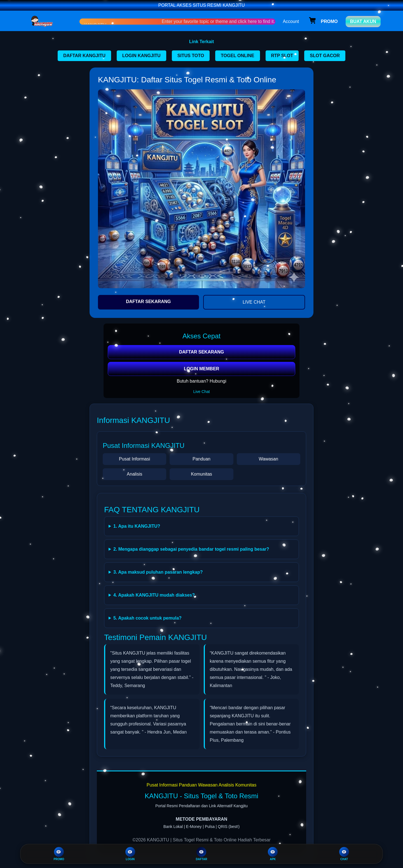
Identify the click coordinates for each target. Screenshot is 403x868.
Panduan (201, 459)
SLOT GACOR (325, 56)
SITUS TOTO (191, 56)
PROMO (59, 854)
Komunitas (201, 474)
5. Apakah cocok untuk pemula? (147, 618)
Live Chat (201, 392)
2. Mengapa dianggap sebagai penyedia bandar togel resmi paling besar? (191, 549)
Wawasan (268, 459)
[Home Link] (51, 21)
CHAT (344, 854)
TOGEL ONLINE (237, 56)
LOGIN (130, 854)
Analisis (134, 474)
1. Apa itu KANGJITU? (137, 526)
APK (273, 854)
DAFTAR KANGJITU (84, 56)
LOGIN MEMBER (201, 369)
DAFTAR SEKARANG (148, 302)
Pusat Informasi (134, 459)
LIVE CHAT (254, 302)
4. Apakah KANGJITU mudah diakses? (154, 595)
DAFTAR (201, 854)
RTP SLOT (282, 56)
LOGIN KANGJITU (141, 56)
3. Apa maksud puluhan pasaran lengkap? (158, 572)
